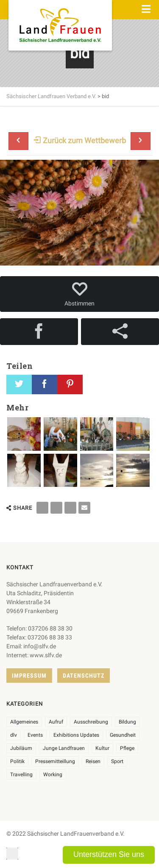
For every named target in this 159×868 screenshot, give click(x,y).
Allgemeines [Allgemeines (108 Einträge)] (24, 722)
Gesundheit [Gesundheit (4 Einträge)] (123, 735)
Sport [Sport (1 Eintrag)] (117, 761)
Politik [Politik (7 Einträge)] (17, 761)
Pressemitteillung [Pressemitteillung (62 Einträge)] (55, 761)
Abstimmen (79, 294)
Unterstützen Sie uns (109, 854)
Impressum (29, 676)
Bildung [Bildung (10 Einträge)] (127, 722)
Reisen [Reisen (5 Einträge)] (93, 761)
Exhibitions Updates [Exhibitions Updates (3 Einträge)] (76, 735)
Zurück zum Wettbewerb (80, 140)
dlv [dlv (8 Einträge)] (14, 735)
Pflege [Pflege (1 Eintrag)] (127, 748)
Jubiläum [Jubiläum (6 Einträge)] (21, 748)
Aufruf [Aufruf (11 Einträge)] (56, 722)
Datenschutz (84, 676)
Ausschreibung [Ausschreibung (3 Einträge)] (91, 722)
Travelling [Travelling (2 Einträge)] (21, 775)
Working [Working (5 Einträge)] (53, 775)
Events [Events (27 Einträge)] (35, 735)
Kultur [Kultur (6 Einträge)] (102, 748)
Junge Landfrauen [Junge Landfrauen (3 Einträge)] (64, 748)
